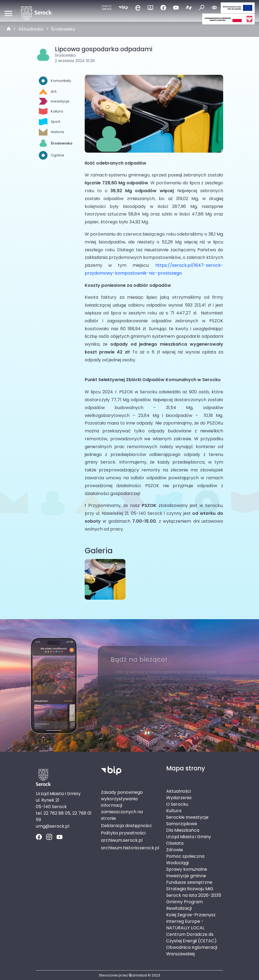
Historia (51, 132)
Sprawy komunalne (187, 869)
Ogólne (51, 155)
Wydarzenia (179, 798)
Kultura (51, 111)
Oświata (175, 843)
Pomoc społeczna (185, 856)
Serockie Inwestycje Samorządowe (187, 820)
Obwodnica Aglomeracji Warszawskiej (192, 951)
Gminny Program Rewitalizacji (184, 905)
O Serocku (177, 804)
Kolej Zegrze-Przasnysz (191, 915)
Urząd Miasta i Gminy (189, 837)
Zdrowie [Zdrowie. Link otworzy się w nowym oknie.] (175, 850)
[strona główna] (9, 29)
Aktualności (31, 29)
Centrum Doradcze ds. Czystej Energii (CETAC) (191, 938)
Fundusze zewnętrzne (189, 882)
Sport (50, 122)
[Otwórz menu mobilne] (8, 13)
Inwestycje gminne (186, 876)
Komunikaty (55, 81)
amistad (138, 975)
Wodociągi (177, 863)
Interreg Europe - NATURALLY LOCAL (185, 925)
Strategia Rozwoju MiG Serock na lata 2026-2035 (194, 892)
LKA (48, 91)
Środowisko (63, 29)
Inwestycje (54, 101)
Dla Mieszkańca (183, 830)
